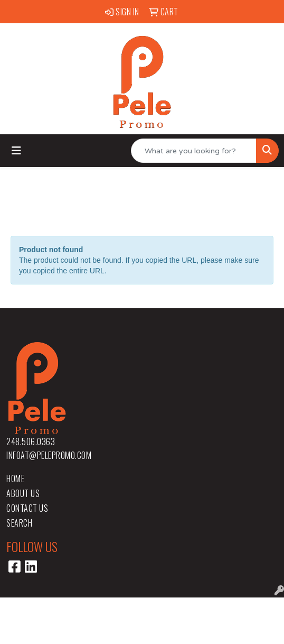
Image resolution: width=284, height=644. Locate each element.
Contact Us (27, 508)
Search (19, 523)
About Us (23, 493)
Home (15, 479)
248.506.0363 (31, 441)
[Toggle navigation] (16, 151)
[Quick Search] (194, 151)
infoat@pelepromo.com (49, 455)
